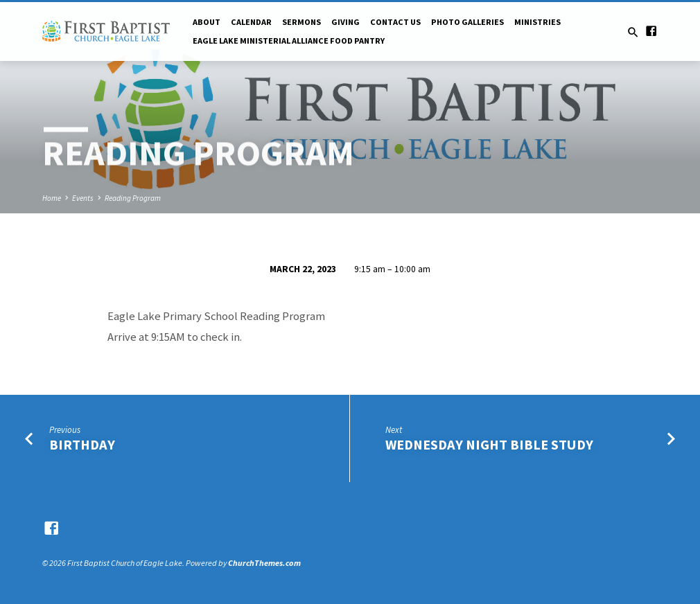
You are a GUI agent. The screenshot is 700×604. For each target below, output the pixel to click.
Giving (345, 22)
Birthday (82, 445)
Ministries (537, 22)
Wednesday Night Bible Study (489, 445)
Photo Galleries (467, 22)
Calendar (251, 22)
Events (83, 198)
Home (52, 198)
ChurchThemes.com (264, 563)
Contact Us (395, 22)
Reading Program (133, 198)
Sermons (301, 22)
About (207, 22)
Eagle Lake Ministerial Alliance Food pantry (289, 41)
